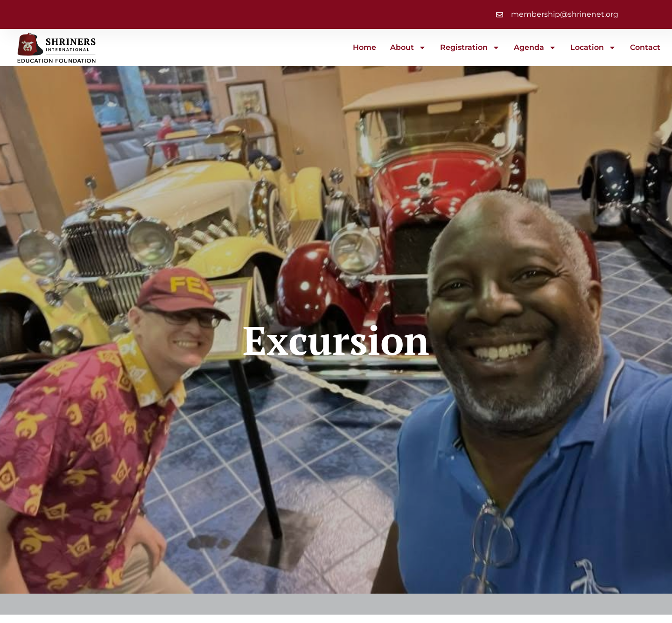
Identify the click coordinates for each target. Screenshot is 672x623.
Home (364, 47)
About (408, 48)
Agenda (535, 48)
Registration (470, 48)
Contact (645, 47)
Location (593, 48)
